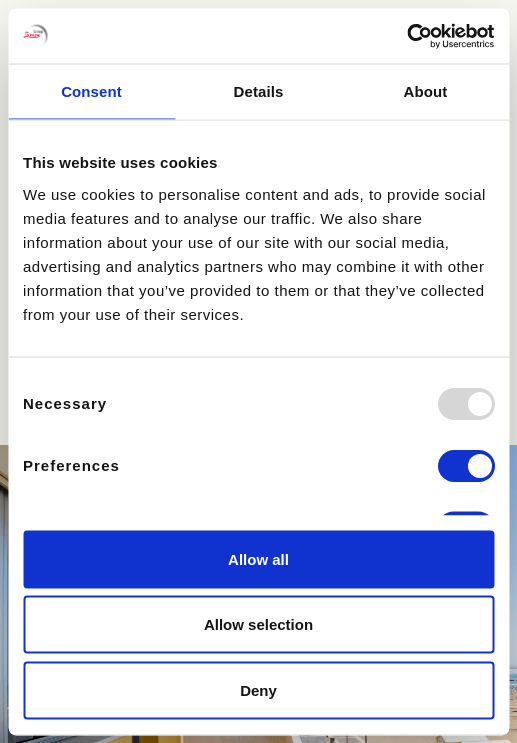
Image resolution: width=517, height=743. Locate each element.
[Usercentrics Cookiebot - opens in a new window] (406, 36)
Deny (258, 689)
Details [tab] (259, 91)
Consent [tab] (91, 91)
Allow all (258, 558)
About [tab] (426, 91)
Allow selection (258, 624)
